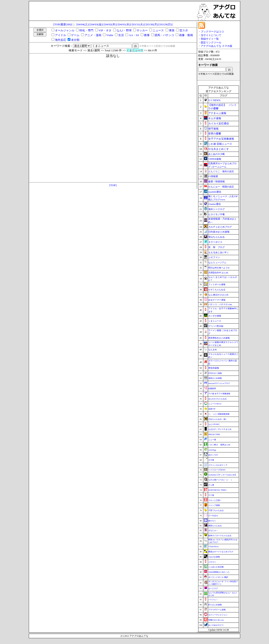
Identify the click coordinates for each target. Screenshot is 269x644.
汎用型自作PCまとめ (218, 273)
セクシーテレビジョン (218, 615)
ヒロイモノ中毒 (217, 214)
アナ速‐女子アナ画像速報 (219, 394)
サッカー (142, 30)
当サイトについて (211, 35)
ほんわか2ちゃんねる (217, 399)
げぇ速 (211, 485)
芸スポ (184, 30)
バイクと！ (213, 600)
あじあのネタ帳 (217, 154)
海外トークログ (217, 209)
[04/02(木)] (111, 24)
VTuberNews (213, 547)
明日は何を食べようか (219, 268)
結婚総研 (212, 388)
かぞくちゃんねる (217, 290)
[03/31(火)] (138, 24)
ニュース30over (215, 404)
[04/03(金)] (97, 24)
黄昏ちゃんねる (215, 526)
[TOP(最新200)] (63, 24)
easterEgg (212, 450)
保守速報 (213, 129)
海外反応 (61, 40)
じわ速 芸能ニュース (220, 144)
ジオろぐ (212, 562)
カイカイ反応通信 (219, 123)
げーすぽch (213, 516)
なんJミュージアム (217, 263)
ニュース (158, 30)
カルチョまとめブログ (220, 227)
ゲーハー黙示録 (216, 326)
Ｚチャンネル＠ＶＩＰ (218, 465)
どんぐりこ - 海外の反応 (221, 171)
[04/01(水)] (124, 24)
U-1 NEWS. (215, 100)
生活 (121, 35)
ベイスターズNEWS (217, 470)
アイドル (61, 35)
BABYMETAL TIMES (217, 490)
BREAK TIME (214, 434)
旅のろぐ (212, 521)
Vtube (110, 35)
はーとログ (213, 588)
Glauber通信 (214, 204)
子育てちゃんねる (216, 510)
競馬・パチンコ (164, 35)
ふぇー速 (212, 440)
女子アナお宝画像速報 (221, 139)
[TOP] (113, 185)
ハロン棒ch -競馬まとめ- (220, 445)
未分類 (75, 40)
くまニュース (215, 321)
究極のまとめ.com (216, 620)
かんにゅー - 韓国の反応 (221, 187)
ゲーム (75, 35)
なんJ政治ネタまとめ (218, 295)
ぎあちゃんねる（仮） (218, 419)
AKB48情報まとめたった (219, 572)
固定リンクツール (211, 43)
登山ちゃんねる (217, 237)
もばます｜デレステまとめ (220, 429)
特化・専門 (86, 30)
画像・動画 (186, 35)
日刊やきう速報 (215, 373)
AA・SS (134, 35)
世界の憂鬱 (215, 134)
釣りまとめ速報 (215, 605)
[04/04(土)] (83, 24)
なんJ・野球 (124, 30)
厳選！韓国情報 (217, 181)
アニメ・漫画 (93, 35)
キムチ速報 (215, 118)
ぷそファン (214, 257)
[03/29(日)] (166, 24)
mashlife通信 (215, 192)
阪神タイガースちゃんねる (220, 536)
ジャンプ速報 (214, 505)
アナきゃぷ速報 (217, 113)
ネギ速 (211, 460)
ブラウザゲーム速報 (217, 610)
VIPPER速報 (215, 159)
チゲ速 (211, 495)
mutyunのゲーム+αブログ (219, 383)
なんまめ (213, 349)
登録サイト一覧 (210, 39)
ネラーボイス (215, 242)
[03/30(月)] (152, 24)
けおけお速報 (214, 557)
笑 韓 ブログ (217, 247)
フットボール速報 (217, 284)
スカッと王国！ (215, 500)
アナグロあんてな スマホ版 (217, 46)
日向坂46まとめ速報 (219, 232)
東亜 (172, 30)
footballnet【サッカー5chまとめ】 (223, 475)
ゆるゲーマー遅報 (217, 300)
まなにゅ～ (213, 530)
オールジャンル (65, 30)
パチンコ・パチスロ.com (220, 304)
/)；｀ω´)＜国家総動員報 (219, 414)
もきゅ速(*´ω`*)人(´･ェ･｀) (220, 480)
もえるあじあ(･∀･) (218, 252)
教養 (147, 35)
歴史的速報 (214, 368)
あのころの (213, 455)
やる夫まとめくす (219, 149)
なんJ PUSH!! (214, 424)
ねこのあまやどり (216, 625)
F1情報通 (213, 176)
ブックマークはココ (212, 32)
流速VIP (212, 409)
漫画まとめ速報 (215, 378)
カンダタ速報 (215, 316)
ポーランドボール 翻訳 (218, 577)
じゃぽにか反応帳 (216, 567)
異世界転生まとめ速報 (219, 338)
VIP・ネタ (105, 30)
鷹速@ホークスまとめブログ (221, 552)
